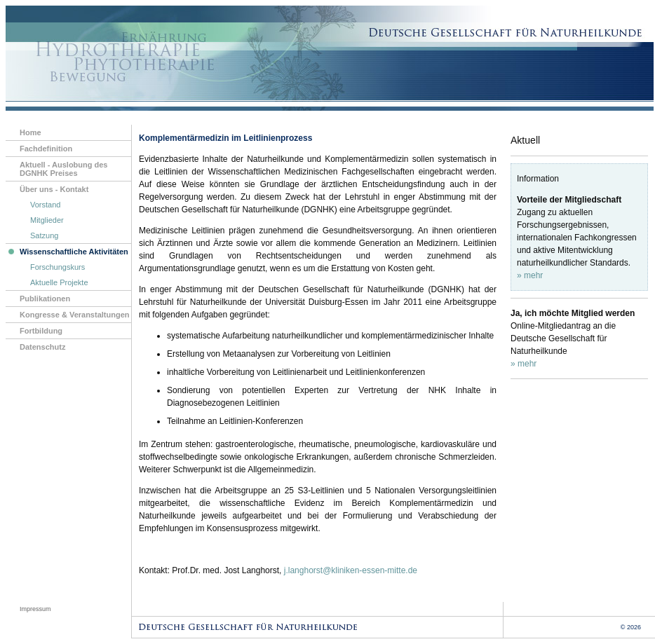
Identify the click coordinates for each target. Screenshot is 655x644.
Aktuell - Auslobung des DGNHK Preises (64, 169)
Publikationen (45, 299)
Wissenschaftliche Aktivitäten (67, 253)
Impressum (35, 609)
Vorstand (45, 205)
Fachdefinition (46, 149)
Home (31, 132)
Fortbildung (41, 331)
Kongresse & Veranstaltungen (75, 315)
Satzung (44, 235)
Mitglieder (47, 220)
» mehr (530, 275)
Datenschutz (42, 347)
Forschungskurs (58, 267)
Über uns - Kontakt (54, 189)
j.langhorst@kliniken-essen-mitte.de (351, 570)
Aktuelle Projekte (59, 282)
